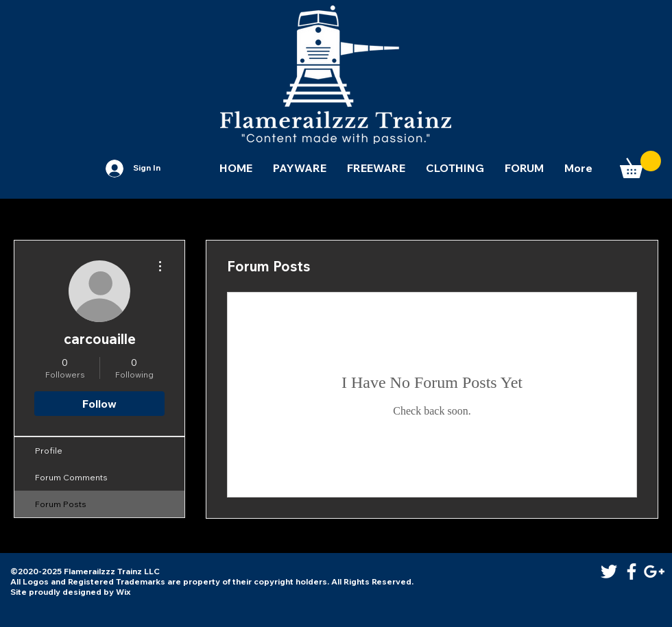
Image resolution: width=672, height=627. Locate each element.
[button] (640, 164)
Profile (49, 451)
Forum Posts (61, 504)
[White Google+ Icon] (654, 571)
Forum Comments (71, 477)
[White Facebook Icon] (632, 571)
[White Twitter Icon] (609, 571)
